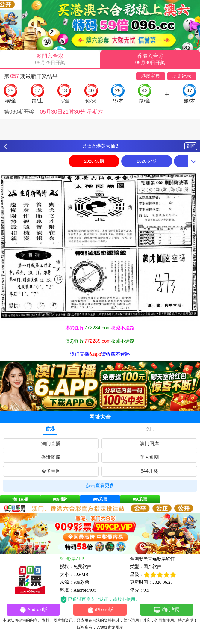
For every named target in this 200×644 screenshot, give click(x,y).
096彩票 (140, 499)
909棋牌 (60, 499)
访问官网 (167, 610)
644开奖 (149, 471)
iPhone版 (100, 610)
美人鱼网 (149, 457)
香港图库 (51, 457)
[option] (100, 246)
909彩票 (100, 499)
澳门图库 (149, 443)
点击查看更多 (100, 485)
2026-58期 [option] (94, 161)
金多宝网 (51, 471)
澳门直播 (51, 443)
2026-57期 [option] (147, 161)
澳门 (150, 429)
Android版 (33, 610)
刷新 (191, 146)
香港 (50, 429)
